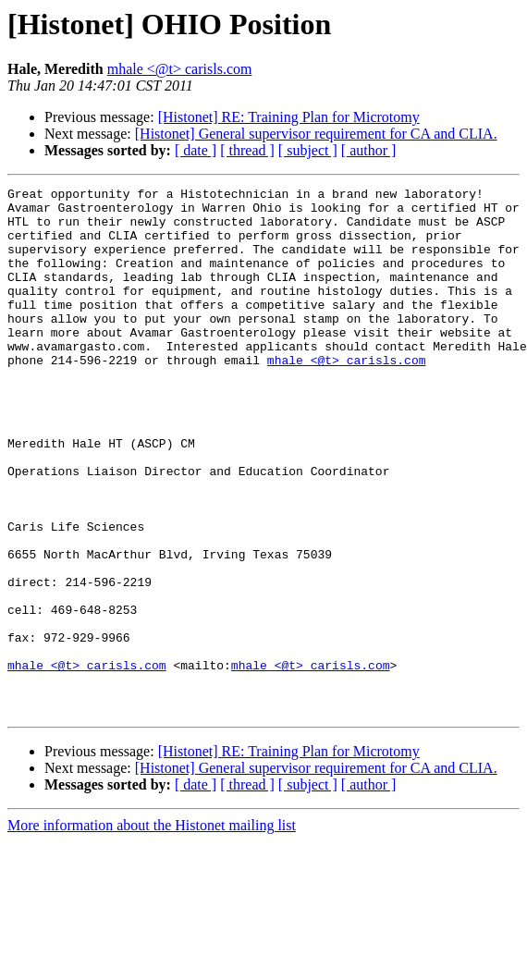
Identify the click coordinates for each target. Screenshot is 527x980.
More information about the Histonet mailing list (152, 931)
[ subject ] (308, 150)
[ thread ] (247, 150)
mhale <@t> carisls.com (180, 69)
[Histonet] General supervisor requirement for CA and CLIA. (316, 134)
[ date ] (196, 150)
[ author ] (369, 150)
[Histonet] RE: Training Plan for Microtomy (289, 117)
